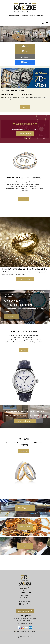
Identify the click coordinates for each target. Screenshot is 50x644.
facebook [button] (25, 62)
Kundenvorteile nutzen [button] (25, 421)
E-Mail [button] (25, 51)
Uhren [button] (24, 350)
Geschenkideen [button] (25, 134)
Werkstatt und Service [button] (25, 508)
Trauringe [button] (24, 451)
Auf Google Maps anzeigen (25, 611)
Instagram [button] (25, 57)
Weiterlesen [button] (11, 316)
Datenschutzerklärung (22, 631)
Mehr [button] (25, 107)
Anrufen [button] (25, 46)
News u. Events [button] (25, 546)
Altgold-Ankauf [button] (25, 527)
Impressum (33, 631)
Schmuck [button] (24, 199)
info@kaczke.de (26, 604)
